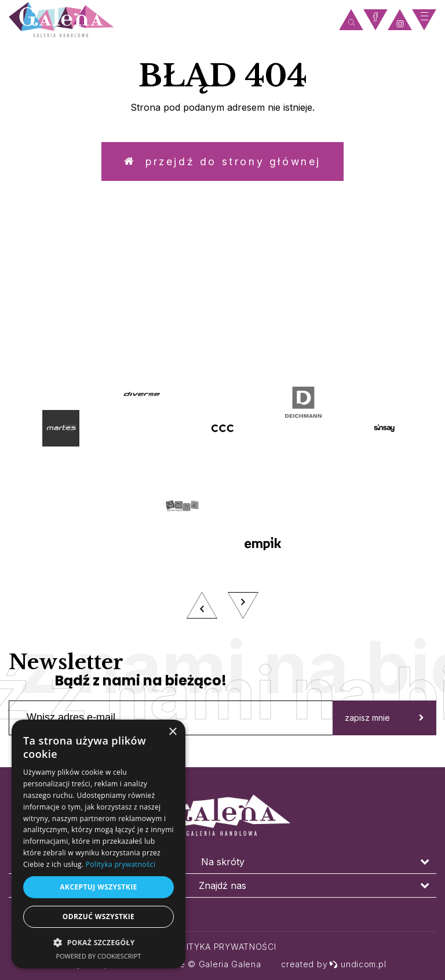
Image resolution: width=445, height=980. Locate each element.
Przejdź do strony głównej (222, 162)
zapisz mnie (384, 721)
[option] (222, 502)
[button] (99, 942)
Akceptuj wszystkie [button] (98, 887)
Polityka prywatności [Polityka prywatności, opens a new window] (121, 864)
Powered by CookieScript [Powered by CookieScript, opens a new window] (99, 956)
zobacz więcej (223, 326)
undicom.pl (358, 964)
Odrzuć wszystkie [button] (99, 917)
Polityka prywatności (223, 947)
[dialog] (99, 844)
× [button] (172, 732)
